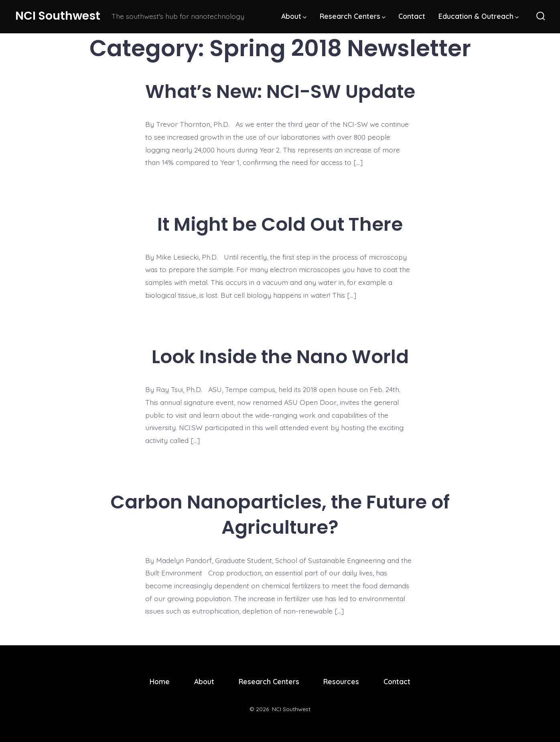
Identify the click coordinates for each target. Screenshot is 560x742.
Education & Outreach (479, 16)
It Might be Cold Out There (280, 224)
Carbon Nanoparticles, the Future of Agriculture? (280, 514)
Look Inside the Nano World (280, 357)
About (294, 16)
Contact (412, 16)
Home (160, 681)
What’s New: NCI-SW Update (280, 91)
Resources (341, 681)
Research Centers (353, 16)
